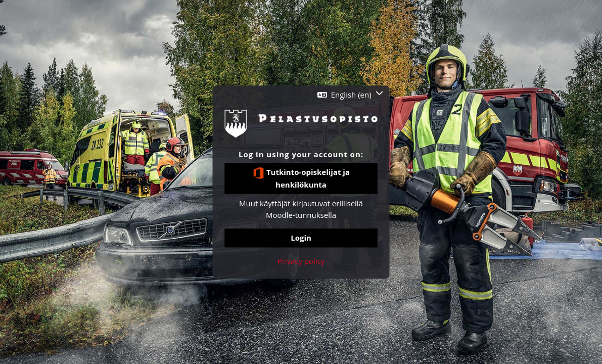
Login (301, 238)
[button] (350, 95)
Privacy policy (301, 261)
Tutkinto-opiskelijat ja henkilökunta (301, 178)
